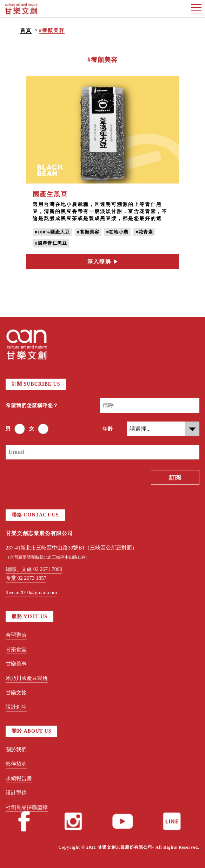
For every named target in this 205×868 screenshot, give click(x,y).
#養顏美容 (52, 30)
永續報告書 (19, 778)
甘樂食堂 (16, 649)
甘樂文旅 (16, 693)
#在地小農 (118, 232)
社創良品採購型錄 (27, 807)
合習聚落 (16, 635)
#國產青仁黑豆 (51, 243)
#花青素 (144, 232)
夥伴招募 (16, 764)
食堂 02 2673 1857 (26, 578)
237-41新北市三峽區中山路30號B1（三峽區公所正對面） (71, 548)
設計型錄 (16, 793)
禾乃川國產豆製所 (27, 678)
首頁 (26, 30)
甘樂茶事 (16, 664)
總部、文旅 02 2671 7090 (34, 569)
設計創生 (16, 707)
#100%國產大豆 (52, 232)
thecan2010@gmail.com (31, 592)
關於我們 (16, 750)
